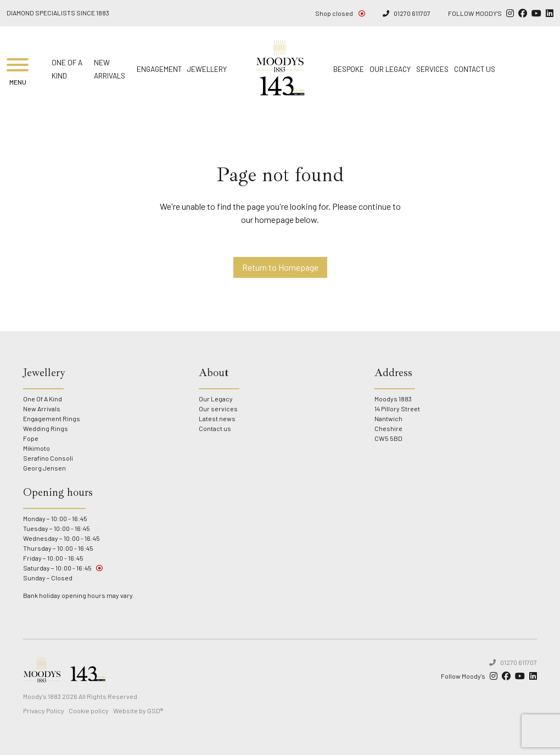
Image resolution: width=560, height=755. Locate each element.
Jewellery (207, 69)
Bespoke (349, 69)
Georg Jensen (44, 468)
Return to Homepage (280, 267)
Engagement (159, 69)
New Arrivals (42, 409)
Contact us (475, 69)
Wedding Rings (46, 428)
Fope (31, 438)
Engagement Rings (52, 418)
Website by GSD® (138, 711)
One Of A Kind (43, 399)
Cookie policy (89, 711)
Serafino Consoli (48, 458)
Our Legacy (390, 69)
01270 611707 (407, 13)
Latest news (217, 418)
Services (432, 69)
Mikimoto (37, 448)
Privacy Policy (44, 711)
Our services (218, 409)
